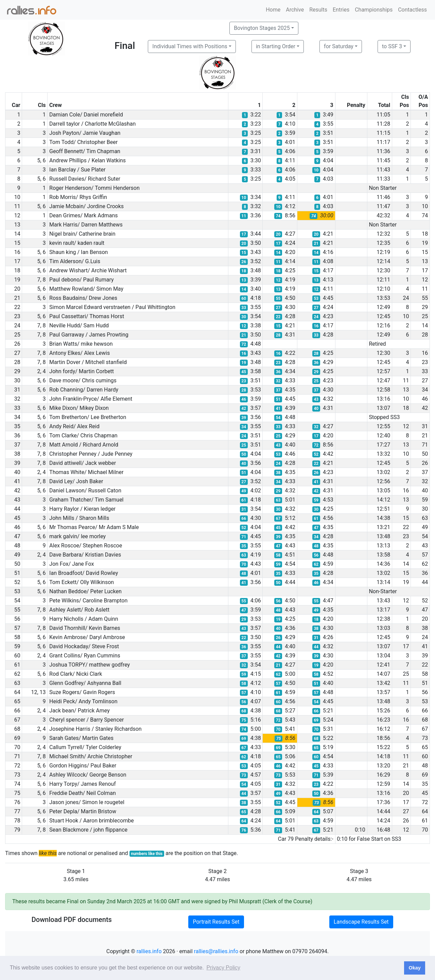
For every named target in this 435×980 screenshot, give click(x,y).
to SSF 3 (392, 46)
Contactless (412, 10)
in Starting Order (276, 46)
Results (318, 10)
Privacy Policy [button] (223, 968)
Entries (341, 10)
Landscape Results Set (361, 922)
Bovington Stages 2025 (262, 28)
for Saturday (339, 46)
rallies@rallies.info (216, 951)
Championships (374, 10)
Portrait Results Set (216, 922)
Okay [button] (414, 968)
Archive (295, 10)
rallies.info (149, 951)
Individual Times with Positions (190, 46)
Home (273, 10)
